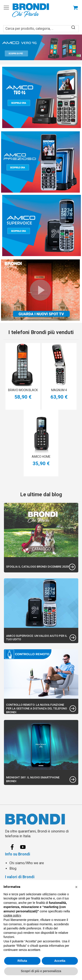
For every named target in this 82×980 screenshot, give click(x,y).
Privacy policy (20, 896)
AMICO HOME (41, 457)
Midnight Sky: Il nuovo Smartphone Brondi (33, 779)
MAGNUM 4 (59, 390)
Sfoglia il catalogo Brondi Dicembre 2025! (38, 567)
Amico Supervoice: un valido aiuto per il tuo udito (37, 638)
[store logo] (31, 10)
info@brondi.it (24, 973)
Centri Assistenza (23, 930)
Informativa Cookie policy (29, 902)
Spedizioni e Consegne (27, 886)
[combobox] (41, 26)
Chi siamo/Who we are (27, 863)
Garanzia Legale (22, 907)
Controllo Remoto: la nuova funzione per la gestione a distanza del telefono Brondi (37, 708)
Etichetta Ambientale (25, 935)
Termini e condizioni (25, 891)
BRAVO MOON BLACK (23, 390)
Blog (13, 868)
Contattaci (17, 925)
